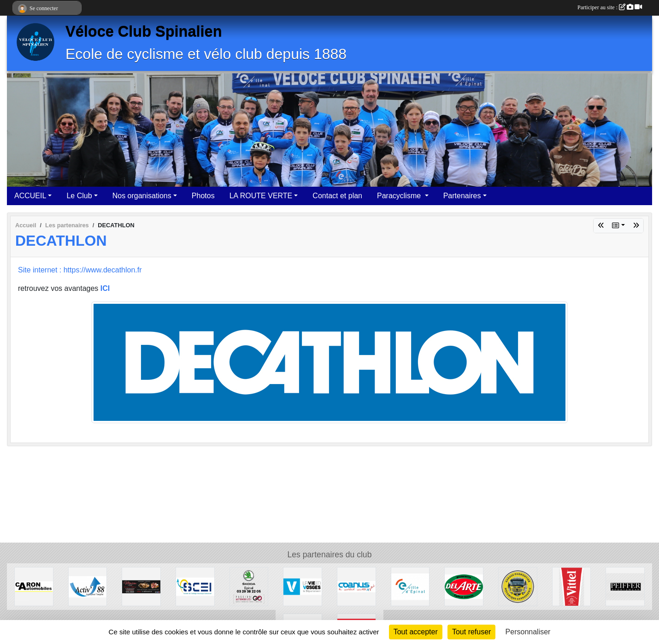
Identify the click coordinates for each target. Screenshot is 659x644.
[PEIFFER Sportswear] (625, 586)
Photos (203, 196)
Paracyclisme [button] (400, 196)
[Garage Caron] (34, 586)
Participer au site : (610, 7)
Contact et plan (337, 196)
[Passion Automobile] (249, 586)
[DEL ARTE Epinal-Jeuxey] (464, 586)
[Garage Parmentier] (518, 586)
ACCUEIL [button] (30, 196)
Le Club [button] (79, 196)
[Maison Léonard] (141, 586)
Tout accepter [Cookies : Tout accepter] (416, 632)
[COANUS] (356, 586)
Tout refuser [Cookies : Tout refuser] (471, 632)
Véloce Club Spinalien (144, 31)
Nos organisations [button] (142, 196)
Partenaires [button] (462, 196)
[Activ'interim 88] (88, 586)
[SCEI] (195, 586)
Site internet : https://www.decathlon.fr (80, 270)
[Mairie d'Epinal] (410, 586)
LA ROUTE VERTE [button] (261, 196)
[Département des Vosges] (303, 586)
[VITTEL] (572, 586)
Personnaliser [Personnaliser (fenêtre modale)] (528, 632)
